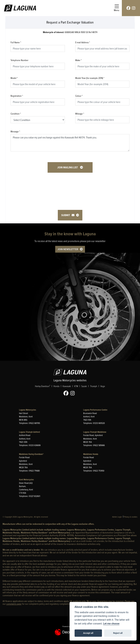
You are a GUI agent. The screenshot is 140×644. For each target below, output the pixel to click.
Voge (103, 386)
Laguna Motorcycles (28, 410)
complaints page (14, 604)
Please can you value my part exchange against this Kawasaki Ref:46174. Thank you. (70, 143)
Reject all (118, 633)
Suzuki (84, 386)
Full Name (16, 42)
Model (14, 78)
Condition (16, 114)
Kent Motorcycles (26, 480)
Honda (56, 386)
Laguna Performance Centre (95, 410)
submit (68, 215)
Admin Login (117, 517)
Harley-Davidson (43, 386)
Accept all (88, 633)
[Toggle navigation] (117, 8)
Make (78, 60)
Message (15, 131)
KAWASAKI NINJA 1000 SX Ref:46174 (70, 32)
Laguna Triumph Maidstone (95, 432)
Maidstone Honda (91, 454)
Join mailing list (68, 167)
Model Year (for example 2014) (90, 78)
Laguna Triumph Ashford (29, 432)
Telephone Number (19, 60)
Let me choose (111, 624)
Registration (17, 96)
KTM (76, 386)
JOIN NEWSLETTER (68, 249)
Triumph (94, 386)
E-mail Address (83, 42)
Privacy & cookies (131, 517)
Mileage (80, 114)
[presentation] (70, 186)
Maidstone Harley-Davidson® (31, 454)
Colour (79, 96)
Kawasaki (67, 386)
